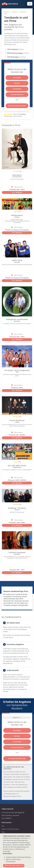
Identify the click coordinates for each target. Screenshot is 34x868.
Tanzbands (23, 12)
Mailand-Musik (17, 215)
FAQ (3, 826)
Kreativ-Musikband (17, 420)
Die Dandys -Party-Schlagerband (17, 370)
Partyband (15, 12)
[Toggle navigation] (30, 4)
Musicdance (17, 175)
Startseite (7, 12)
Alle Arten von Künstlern (17, 106)
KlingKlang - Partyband (17, 508)
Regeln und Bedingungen (10, 829)
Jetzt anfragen (17, 192)
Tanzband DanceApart (17, 552)
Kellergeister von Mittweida (17, 319)
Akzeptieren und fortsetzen (14, 866)
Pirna (6, 14)
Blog (3, 832)
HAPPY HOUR (17, 260)
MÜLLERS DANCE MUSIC (17, 466)
